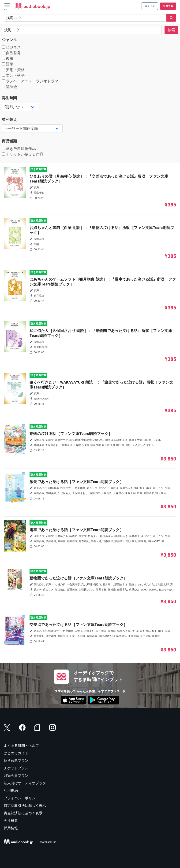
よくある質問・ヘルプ (21, 746)
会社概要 (11, 821)
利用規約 (11, 791)
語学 (8, 64)
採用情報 (11, 828)
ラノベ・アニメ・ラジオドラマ (30, 81)
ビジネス (11, 47)
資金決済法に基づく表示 (23, 813)
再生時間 (9, 98)
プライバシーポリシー (21, 798)
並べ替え (9, 120)
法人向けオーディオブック (25, 783)
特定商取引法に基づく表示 (25, 806)
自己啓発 (11, 53)
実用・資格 (13, 70)
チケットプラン (16, 768)
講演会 (9, 87)
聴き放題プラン (16, 761)
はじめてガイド (16, 753)
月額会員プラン (16, 776)
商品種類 (9, 141)
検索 (171, 30)
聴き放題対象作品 (19, 149)
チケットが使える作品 (23, 154)
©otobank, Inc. (49, 842)
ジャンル (9, 40)
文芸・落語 (13, 75)
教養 (8, 59)
